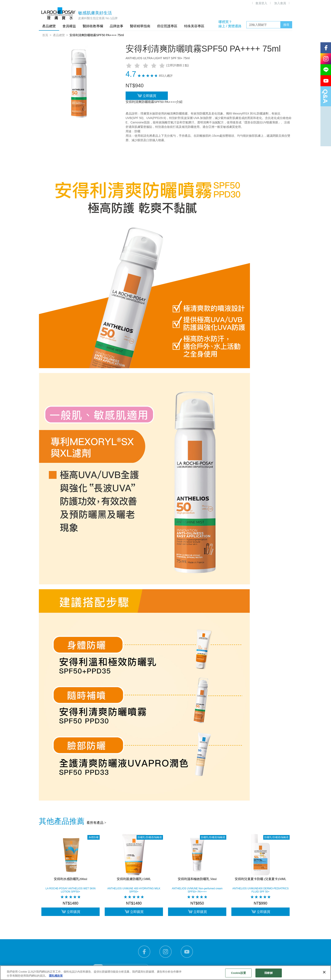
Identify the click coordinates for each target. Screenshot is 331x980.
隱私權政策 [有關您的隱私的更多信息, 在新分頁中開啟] (56, 976)
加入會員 (280, 3)
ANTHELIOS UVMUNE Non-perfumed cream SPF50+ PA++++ (197, 890)
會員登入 (261, 3)
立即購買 (147, 96)
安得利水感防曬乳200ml (71, 879)
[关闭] (324, 972)
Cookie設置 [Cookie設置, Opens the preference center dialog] (238, 973)
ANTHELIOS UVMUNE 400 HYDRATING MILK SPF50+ (134, 890)
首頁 (45, 35)
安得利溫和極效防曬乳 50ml (197, 879)
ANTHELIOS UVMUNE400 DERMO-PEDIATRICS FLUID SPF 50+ (261, 890)
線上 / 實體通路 (230, 26)
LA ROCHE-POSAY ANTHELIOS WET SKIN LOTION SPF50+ (71, 890)
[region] (165, 973)
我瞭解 (268, 973)
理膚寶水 (58, 13)
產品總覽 (59, 35)
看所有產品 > (96, 822)
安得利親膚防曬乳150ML (134, 879)
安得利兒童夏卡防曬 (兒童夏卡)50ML (260, 879)
